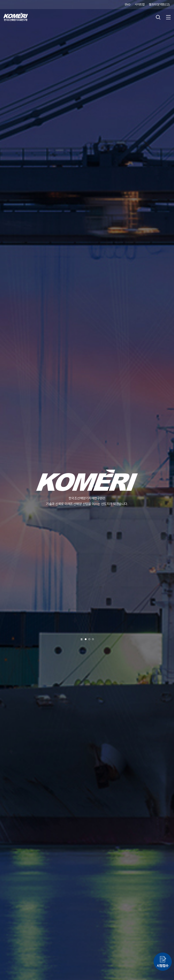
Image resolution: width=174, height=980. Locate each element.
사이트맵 (140, 4)
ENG (128, 4)
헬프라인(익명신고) (159, 4)
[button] (86, 639)
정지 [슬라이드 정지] (82, 640)
